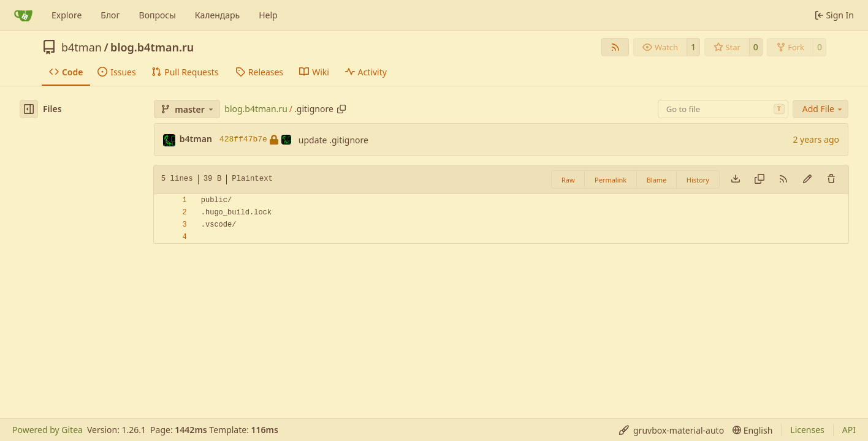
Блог (110, 15)
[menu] (672, 430)
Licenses (807, 430)
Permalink (611, 180)
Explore (67, 15)
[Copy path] (341, 109)
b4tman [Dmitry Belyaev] (196, 139)
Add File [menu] (823, 109)
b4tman (82, 47)
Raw (568, 180)
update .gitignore (333, 140)
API (849, 430)
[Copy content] (759, 179)
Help (268, 15)
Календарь (217, 15)
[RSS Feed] (615, 47)
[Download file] (736, 179)
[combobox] (723, 109)
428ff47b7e (255, 140)
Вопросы (158, 15)
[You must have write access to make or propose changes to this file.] (831, 179)
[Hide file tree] (29, 109)
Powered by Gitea (48, 430)
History (698, 180)
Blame (657, 180)
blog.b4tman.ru (152, 47)
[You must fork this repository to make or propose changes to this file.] (807, 179)
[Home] (23, 15)
